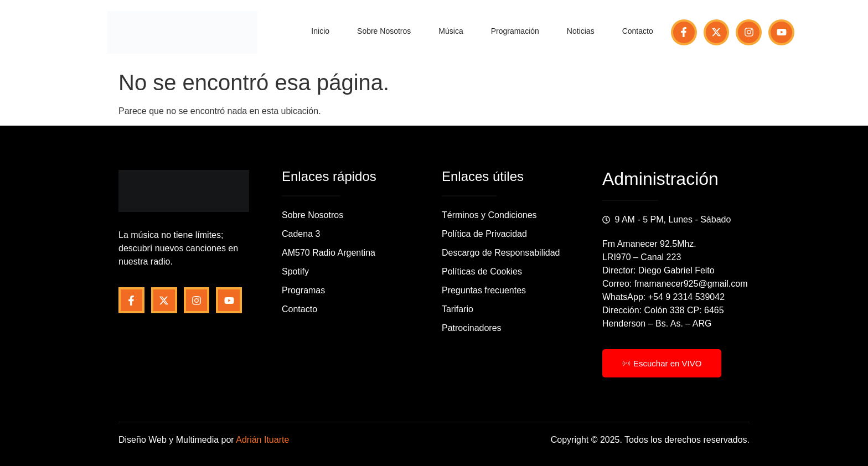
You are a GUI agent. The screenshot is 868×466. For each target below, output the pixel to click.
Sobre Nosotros (384, 31)
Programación (515, 31)
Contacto (638, 31)
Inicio (320, 31)
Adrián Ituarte (262, 440)
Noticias (581, 31)
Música (451, 31)
